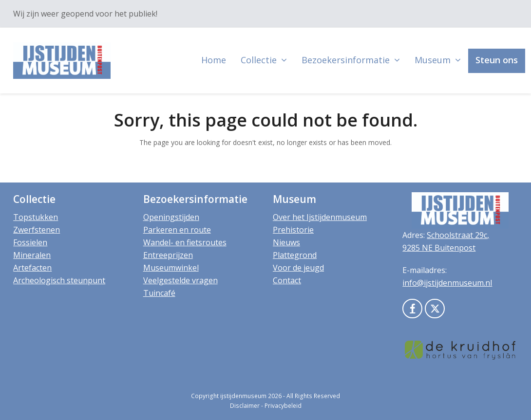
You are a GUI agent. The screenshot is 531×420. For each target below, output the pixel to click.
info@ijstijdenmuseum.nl (447, 283)
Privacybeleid (283, 406)
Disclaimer (245, 406)
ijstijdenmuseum (243, 396)
